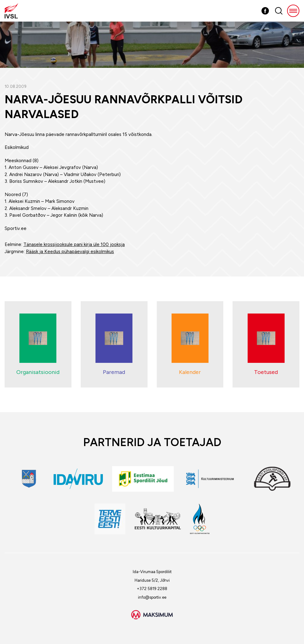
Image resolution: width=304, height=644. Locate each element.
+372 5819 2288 (152, 589)
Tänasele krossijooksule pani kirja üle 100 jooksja (74, 244)
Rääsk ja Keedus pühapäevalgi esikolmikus (70, 252)
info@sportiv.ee (152, 597)
